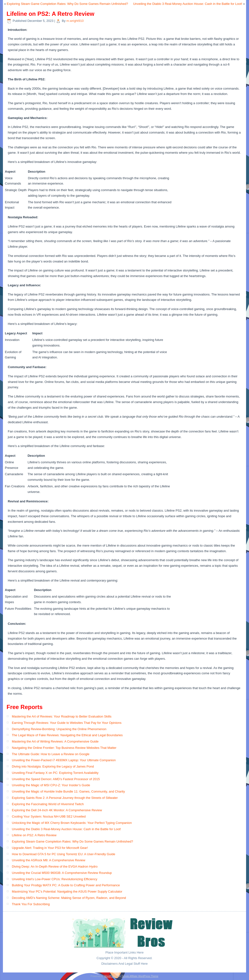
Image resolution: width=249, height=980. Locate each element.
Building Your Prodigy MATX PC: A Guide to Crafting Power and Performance (66, 885)
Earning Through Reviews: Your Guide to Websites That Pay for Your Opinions (67, 723)
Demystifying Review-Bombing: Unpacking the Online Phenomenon (59, 729)
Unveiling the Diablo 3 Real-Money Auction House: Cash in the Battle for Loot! (188, 4)
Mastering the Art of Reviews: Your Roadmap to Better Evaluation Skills (62, 716)
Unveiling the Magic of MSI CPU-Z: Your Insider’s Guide (51, 785)
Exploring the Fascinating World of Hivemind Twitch (48, 804)
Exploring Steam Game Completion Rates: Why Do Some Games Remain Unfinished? (67, 4)
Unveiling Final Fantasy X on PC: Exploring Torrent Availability (55, 773)
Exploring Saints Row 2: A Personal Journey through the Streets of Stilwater (65, 798)
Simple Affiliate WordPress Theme (140, 976)
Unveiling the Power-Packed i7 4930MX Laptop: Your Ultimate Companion (64, 760)
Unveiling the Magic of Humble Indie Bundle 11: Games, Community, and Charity (68, 791)
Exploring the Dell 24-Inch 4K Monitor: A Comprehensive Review (57, 810)
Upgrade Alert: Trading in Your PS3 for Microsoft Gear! (50, 848)
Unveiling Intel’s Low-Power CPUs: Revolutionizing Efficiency (55, 879)
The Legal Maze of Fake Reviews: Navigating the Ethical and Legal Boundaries (67, 735)
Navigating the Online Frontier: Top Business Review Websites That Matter (64, 748)
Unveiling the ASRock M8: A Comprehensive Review (49, 860)
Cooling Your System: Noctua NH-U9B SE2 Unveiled (49, 816)
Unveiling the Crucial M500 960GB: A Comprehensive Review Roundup (62, 873)
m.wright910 (75, 21)
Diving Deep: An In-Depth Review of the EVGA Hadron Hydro (55, 866)
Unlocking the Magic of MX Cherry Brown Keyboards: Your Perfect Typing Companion (72, 823)
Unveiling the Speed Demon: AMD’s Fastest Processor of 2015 (56, 779)
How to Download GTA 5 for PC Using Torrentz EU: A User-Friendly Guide (64, 854)
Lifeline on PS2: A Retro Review (34, 835)
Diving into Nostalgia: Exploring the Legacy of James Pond (53, 766)
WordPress (110, 976)
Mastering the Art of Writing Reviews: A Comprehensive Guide (55, 741)
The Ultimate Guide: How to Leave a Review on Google (50, 754)
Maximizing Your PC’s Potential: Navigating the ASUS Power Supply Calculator (67, 891)
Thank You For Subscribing (31, 904)
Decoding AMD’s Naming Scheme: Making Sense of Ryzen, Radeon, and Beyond (69, 898)
